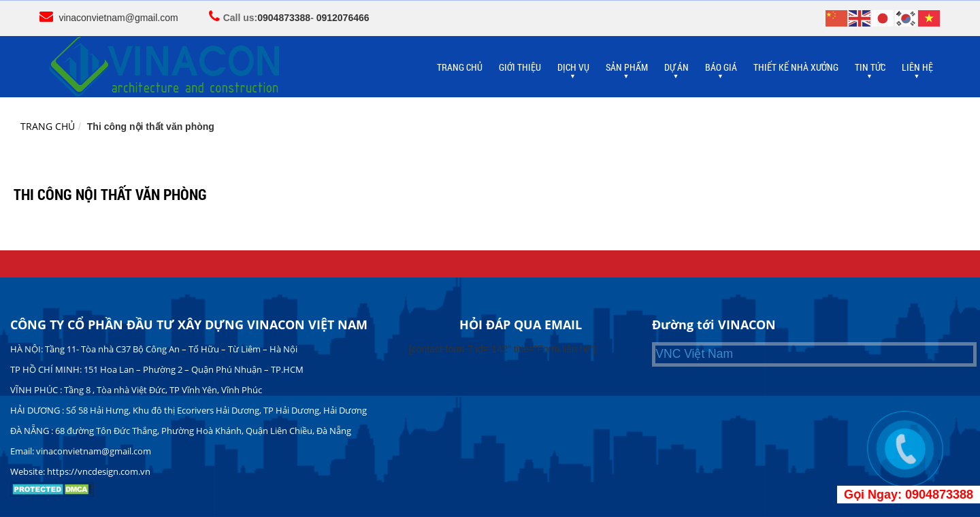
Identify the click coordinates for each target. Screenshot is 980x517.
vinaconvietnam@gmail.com (118, 18)
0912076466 (343, 18)
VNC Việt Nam (694, 354)
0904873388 (284, 18)
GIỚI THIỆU (520, 67)
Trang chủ (48, 126)
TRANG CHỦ (460, 67)
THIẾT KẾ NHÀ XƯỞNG (796, 67)
